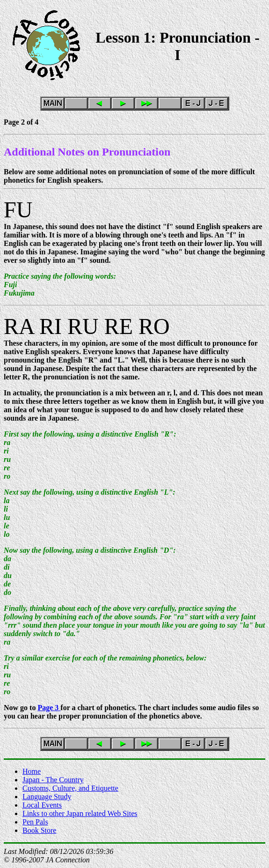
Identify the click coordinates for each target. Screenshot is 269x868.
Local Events (42, 805)
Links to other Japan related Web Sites (80, 813)
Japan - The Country (53, 780)
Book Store (39, 830)
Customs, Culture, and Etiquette (70, 788)
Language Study (47, 797)
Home (32, 771)
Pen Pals (35, 822)
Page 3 (49, 708)
